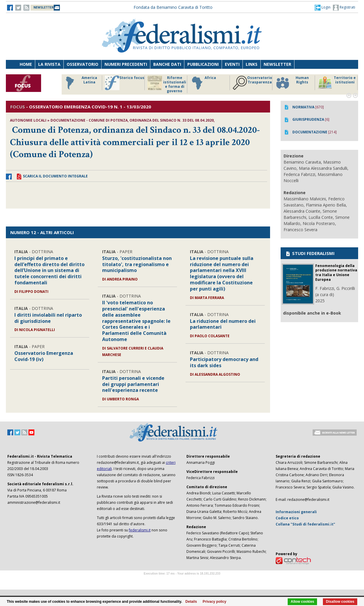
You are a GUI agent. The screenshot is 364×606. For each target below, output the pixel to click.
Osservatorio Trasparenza (252, 83)
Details (191, 602)
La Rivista (49, 64)
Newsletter (277, 64)
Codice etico (287, 518)
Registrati (344, 8)
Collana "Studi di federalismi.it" (305, 524)
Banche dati (167, 64)
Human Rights (292, 83)
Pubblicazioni (203, 64)
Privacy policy (214, 602)
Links (252, 64)
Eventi (232, 64)
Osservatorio (82, 64)
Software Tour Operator (182, 580)
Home (26, 64)
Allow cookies (302, 602)
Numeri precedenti (126, 64)
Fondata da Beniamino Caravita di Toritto (173, 7)
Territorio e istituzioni (337, 83)
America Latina (80, 83)
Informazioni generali (296, 512)
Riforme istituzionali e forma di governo (167, 84)
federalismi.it (140, 530)
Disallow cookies (340, 602)
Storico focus (125, 83)
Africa (203, 83)
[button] (323, 7)
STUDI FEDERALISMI (310, 253)
